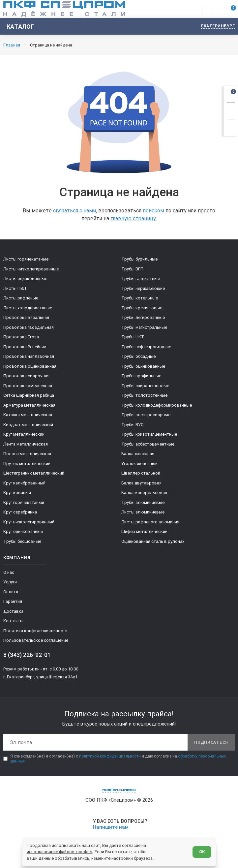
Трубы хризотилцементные (149, 434)
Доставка (13, 611)
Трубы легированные (143, 317)
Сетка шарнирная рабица (29, 395)
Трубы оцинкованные (143, 366)
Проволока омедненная (28, 386)
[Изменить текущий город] (215, 27)
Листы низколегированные (31, 269)
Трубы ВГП (132, 269)
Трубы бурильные (139, 259)
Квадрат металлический (28, 425)
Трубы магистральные (144, 327)
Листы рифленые (21, 298)
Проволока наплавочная (29, 356)
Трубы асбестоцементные (148, 444)
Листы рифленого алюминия (150, 522)
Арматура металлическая (29, 405)
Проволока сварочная (26, 376)
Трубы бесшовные (22, 541)
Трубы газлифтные (141, 279)
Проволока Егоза (21, 337)
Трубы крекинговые (142, 308)
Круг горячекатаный (24, 502)
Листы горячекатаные (26, 259)
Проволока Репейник (25, 347)
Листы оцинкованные (25, 279)
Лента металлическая (26, 444)
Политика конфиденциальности (35, 631)
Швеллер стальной (141, 473)
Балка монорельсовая (144, 493)
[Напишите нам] (119, 824)
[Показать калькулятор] (231, 127)
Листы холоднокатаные (28, 308)
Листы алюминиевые (143, 512)
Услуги (10, 582)
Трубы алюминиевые (143, 502)
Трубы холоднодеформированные (157, 405)
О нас (9, 572)
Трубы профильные (141, 376)
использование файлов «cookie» (60, 852)
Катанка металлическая (28, 415)
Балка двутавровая (141, 483)
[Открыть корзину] (231, 93)
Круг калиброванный (24, 483)
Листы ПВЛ (15, 288)
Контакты (13, 621)
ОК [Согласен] (202, 852)
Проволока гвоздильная (29, 327)
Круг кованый (17, 493)
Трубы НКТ (133, 337)
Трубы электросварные (146, 415)
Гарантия (13, 601)
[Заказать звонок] (231, 110)
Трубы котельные (140, 298)
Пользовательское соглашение (36, 640)
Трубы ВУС (132, 425)
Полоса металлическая (27, 454)
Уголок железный (139, 464)
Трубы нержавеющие (143, 288)
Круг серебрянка (20, 512)
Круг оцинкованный (23, 531)
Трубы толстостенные (144, 395)
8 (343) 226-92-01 (27, 655)
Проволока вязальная (26, 317)
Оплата (11, 592)
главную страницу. (134, 218)
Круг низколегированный (29, 522)
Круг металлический (24, 434)
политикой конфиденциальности (110, 756)
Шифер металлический (144, 531)
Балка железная (138, 454)
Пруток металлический (27, 464)
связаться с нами (74, 211)
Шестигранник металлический (34, 473)
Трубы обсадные (138, 356)
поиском (153, 211)
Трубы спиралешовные (145, 386)
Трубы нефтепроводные (146, 347)
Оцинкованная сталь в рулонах (153, 541)
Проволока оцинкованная (30, 366)
